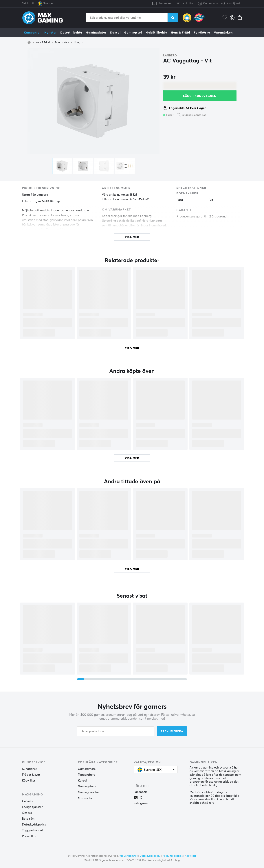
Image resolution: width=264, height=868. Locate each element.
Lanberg (170, 56)
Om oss (27, 813)
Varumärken (223, 33)
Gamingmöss (87, 769)
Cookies (27, 801)
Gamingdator (96, 33)
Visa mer (132, 348)
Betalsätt (28, 819)
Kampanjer (32, 33)
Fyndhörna (202, 33)
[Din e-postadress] (115, 731)
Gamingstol (133, 33)
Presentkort (166, 4)
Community (208, 4)
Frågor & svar (31, 775)
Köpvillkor (29, 781)
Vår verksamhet (128, 856)
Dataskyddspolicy (34, 825)
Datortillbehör (71, 33)
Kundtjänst (233, 4)
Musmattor (85, 798)
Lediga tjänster (32, 807)
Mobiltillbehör (156, 33)
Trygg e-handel (32, 830)
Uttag (77, 43)
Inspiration (185, 3)
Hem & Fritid (180, 33)
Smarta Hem (62, 43)
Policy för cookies (173, 856)
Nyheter (51, 33)
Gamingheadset (89, 792)
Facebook (140, 792)
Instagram (141, 803)
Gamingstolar (87, 786)
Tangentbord (87, 775)
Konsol (115, 33)
